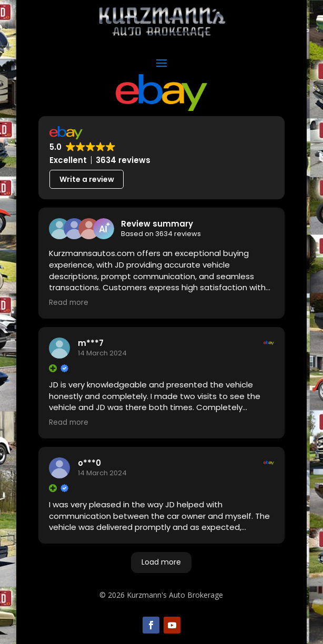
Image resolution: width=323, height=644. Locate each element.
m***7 (91, 343)
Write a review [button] (87, 179)
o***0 (89, 463)
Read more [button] (69, 303)
